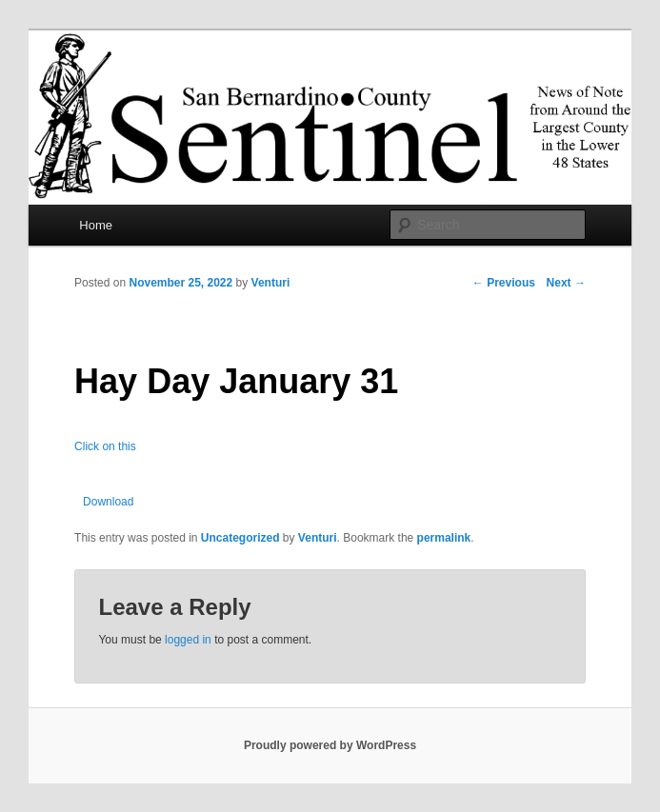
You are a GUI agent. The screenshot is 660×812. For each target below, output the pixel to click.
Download (108, 502)
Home (96, 225)
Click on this (105, 446)
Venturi (271, 283)
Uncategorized (240, 538)
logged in (188, 640)
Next (566, 283)
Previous (504, 283)
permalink (444, 538)
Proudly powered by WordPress (330, 745)
